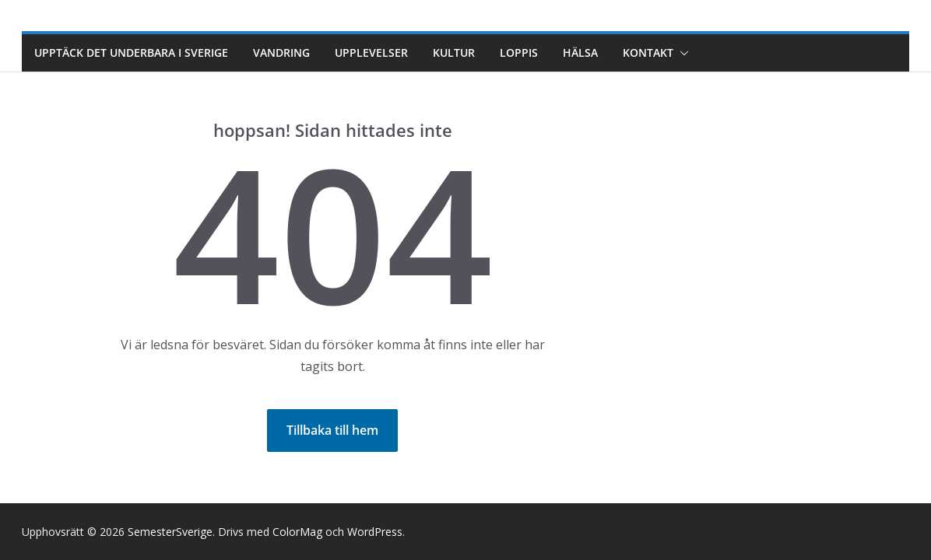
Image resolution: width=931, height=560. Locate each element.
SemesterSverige (170, 532)
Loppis (519, 52)
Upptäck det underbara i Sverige (131, 52)
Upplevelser (371, 52)
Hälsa (580, 52)
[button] (681, 53)
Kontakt (648, 52)
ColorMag (297, 532)
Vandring (281, 52)
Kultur (454, 52)
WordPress (375, 532)
